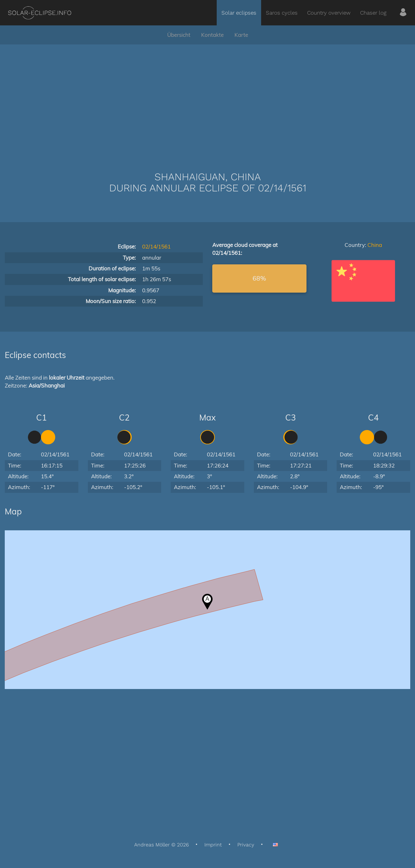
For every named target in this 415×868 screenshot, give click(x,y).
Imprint (213, 845)
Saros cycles (282, 13)
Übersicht (179, 35)
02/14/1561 (156, 246)
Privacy (246, 845)
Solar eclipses (239, 13)
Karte (241, 35)
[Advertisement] (208, 98)
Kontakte (212, 35)
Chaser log (373, 13)
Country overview (329, 13)
